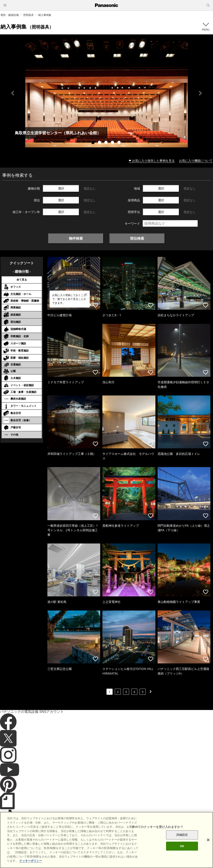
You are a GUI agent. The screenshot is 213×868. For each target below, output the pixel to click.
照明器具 (28, 15)
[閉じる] (208, 847)
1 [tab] (93, 143)
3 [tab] (106, 143)
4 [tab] (113, 143)
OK (182, 853)
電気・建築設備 (10, 15)
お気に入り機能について (196, 161)
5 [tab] (120, 143)
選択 (61, 188)
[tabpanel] (106, 93)
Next (200, 93)
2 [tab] (100, 143)
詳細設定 (182, 842)
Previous (13, 93)
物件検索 (76, 238)
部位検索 (137, 238)
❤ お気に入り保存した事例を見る (152, 161)
